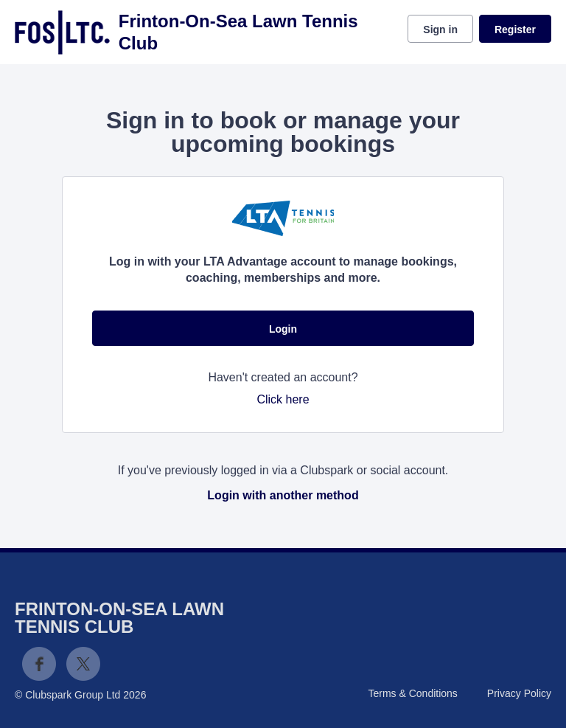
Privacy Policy (519, 693)
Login (283, 329)
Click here (283, 399)
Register (515, 30)
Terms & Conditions (412, 693)
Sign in (440, 30)
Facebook (39, 664)
